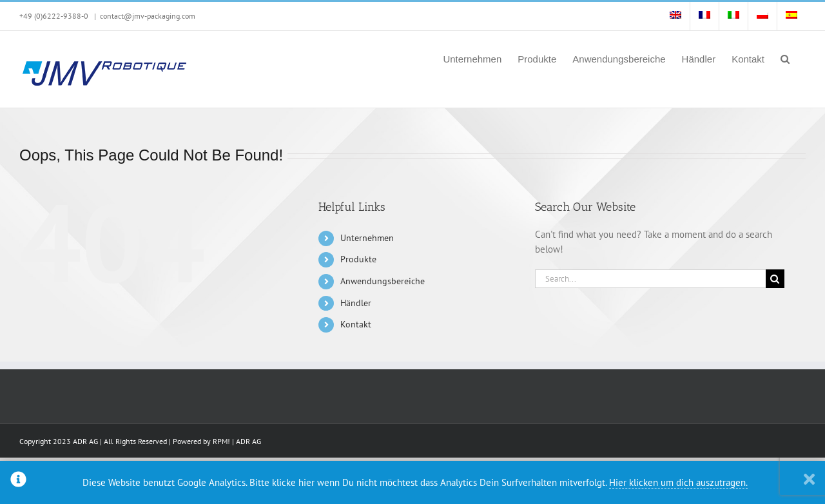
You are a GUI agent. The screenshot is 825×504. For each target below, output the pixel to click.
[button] (785, 58)
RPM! (221, 441)
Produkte (358, 259)
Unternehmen (367, 238)
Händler (356, 303)
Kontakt (356, 324)
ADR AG (248, 441)
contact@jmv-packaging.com (148, 16)
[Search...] (650, 279)
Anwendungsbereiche (383, 281)
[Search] (775, 279)
